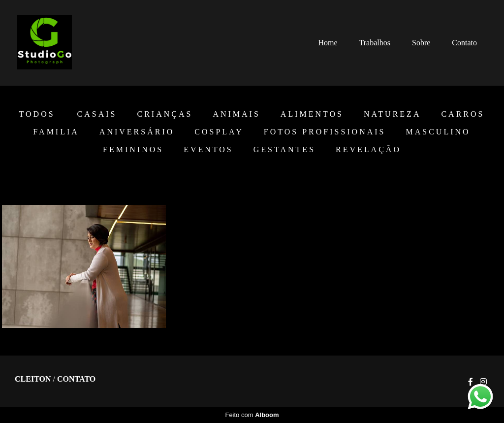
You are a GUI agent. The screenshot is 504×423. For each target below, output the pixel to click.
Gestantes (284, 150)
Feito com (252, 415)
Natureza (392, 114)
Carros (463, 114)
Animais (236, 114)
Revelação (368, 150)
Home (328, 43)
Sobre (421, 43)
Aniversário (137, 132)
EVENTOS (208, 150)
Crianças (165, 114)
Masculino (438, 132)
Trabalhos (375, 43)
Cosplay (219, 132)
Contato (464, 43)
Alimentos (312, 114)
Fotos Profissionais (325, 132)
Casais (97, 114)
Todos (37, 114)
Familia (56, 132)
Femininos (133, 150)
